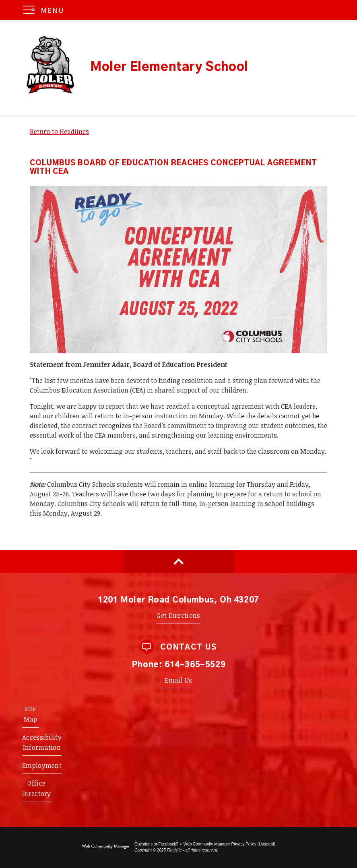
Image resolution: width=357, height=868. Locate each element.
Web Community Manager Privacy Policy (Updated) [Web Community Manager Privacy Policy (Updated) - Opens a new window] (229, 844)
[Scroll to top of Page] (178, 562)
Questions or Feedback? (156, 844)
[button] (45, 10)
